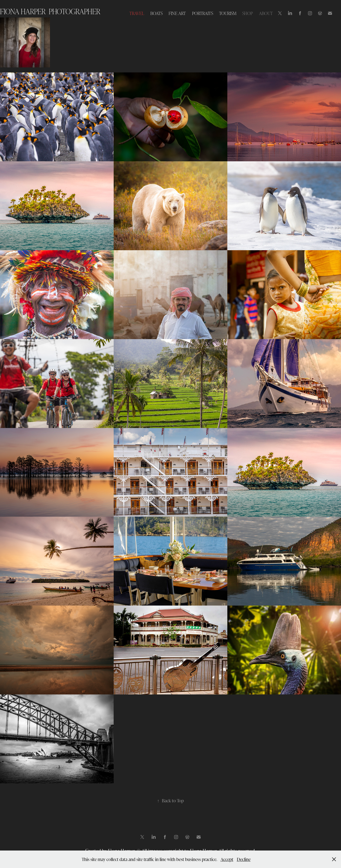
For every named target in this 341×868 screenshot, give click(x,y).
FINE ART (177, 13)
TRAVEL (137, 13)
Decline (244, 859)
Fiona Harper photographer (50, 11)
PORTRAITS (203, 13)
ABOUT (266, 13)
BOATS (157, 13)
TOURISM (228, 13)
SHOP (248, 13)
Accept (227, 859)
